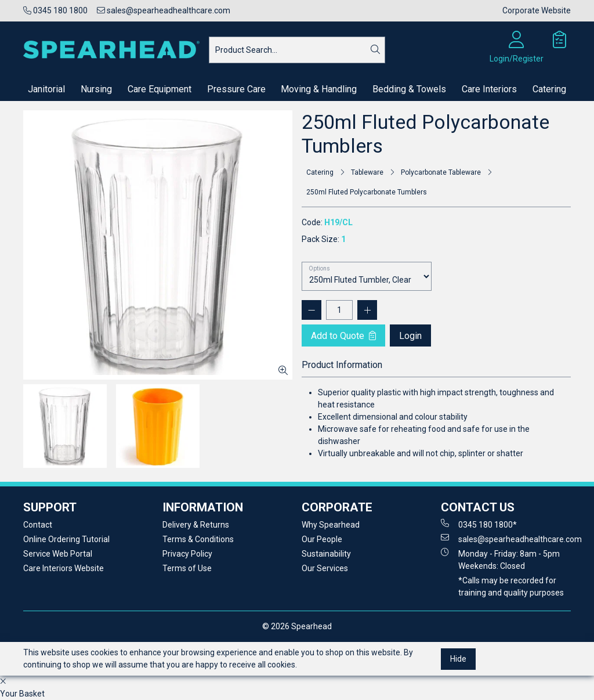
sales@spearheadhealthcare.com (164, 10)
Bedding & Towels (409, 89)
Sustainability (326, 554)
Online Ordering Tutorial (66, 539)
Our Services (325, 568)
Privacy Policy (187, 554)
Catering (549, 89)
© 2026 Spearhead (297, 626)
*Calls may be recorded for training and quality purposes (511, 587)
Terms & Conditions (198, 539)
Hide (458, 659)
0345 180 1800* (479, 524)
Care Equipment (160, 89)
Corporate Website (537, 10)
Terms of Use (187, 568)
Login (410, 336)
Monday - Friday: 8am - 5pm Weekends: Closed (500, 559)
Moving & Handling (319, 89)
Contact (38, 525)
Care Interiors (489, 89)
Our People (322, 539)
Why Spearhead (331, 525)
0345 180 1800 (55, 10)
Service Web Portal (58, 554)
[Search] (375, 50)
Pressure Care (236, 89)
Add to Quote (343, 336)
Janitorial (46, 89)
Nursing (96, 89)
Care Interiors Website (64, 568)
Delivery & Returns (196, 525)
